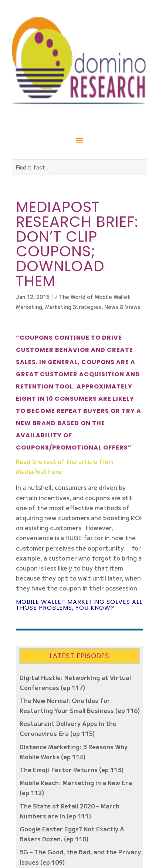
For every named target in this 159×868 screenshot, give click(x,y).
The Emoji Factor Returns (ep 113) (72, 770)
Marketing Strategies (73, 307)
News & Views (122, 307)
